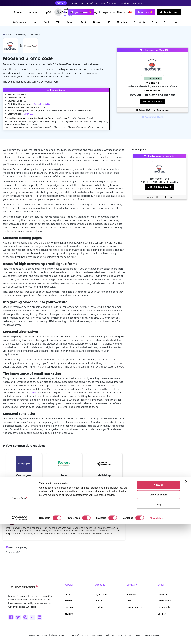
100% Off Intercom (108, 3)
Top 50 (47, 12)
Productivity (139, 22)
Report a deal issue (29, 124)
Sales (154, 22)
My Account (101, 594)
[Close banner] (186, 602)
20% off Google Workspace (131, 3)
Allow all (159, 605)
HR (109, 22)
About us (131, 594)
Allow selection (158, 615)
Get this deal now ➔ (153, 102)
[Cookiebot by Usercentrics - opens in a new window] (19, 638)
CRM (58, 22)
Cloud (46, 22)
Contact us (163, 594)
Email (84, 22)
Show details (157, 638)
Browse (18, 12)
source (33, 393)
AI (35, 22)
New (81, 12)
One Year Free (65, 12)
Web (177, 22)
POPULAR (61, 3)
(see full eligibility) (42, 104)
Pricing (93, 12)
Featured (33, 12)
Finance (97, 22)
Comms (71, 22)
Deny (159, 624)
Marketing (122, 22)
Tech (166, 22)
